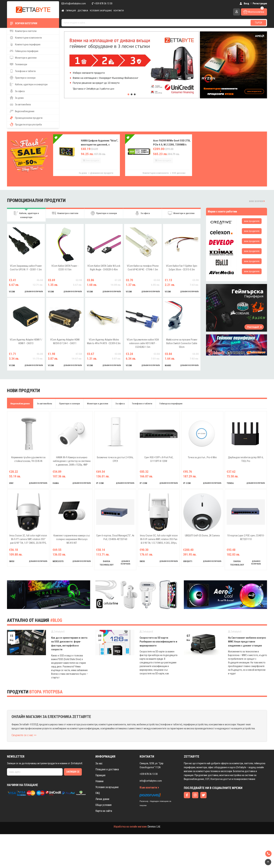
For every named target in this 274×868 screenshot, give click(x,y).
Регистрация (260, 3)
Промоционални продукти (26, 118)
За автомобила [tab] (44, 404)
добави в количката (34, 292)
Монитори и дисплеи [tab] (181, 215)
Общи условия (103, 805)
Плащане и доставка (107, 770)
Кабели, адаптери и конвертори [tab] (26, 215)
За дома (17, 98)
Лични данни (102, 799)
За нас (99, 764)
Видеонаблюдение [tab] (20, 404)
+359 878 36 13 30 (102, 3)
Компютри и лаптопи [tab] (65, 215)
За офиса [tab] (142, 215)
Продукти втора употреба (26, 124)
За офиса (17, 91)
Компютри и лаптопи (23, 31)
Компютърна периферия (25, 44)
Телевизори (18, 64)
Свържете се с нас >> (24, 736)
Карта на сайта (104, 811)
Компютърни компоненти (26, 38)
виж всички (257, 201)
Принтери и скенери (23, 78)
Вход (244, 3)
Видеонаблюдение (22, 111)
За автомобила (20, 104)
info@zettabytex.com (74, 3)
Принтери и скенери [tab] (104, 215)
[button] (128, 94)
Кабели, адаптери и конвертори (29, 84)
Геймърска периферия (24, 51)
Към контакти (149, 788)
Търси (258, 23)
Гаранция (71, 11)
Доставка (83, 11)
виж (252, 221)
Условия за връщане (101, 11)
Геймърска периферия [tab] (171, 404)
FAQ (98, 793)
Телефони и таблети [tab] (142, 404)
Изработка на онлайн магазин (130, 827)
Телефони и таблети (23, 71)
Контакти (119, 11)
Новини (99, 782)
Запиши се (73, 772)
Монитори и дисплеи (23, 58)
